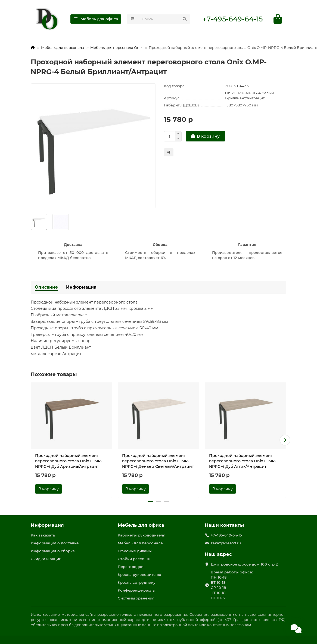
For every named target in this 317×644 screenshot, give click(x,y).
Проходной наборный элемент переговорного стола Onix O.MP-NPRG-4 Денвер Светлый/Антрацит (158, 461)
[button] (285, 440)
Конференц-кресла (136, 590)
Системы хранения (136, 598)
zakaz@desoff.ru (226, 543)
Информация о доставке (55, 543)
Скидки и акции (46, 559)
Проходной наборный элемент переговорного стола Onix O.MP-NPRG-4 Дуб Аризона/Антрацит (69, 461)
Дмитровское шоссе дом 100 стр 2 (244, 564)
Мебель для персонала (63, 48)
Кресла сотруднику (137, 582)
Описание (46, 287)
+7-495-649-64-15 (233, 19)
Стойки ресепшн (134, 559)
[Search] (164, 19)
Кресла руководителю (139, 574)
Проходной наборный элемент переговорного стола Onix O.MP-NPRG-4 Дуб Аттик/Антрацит (243, 461)
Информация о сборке (53, 551)
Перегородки (131, 567)
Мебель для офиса (141, 525)
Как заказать (43, 535)
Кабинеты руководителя (142, 535)
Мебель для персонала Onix (116, 48)
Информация (81, 287)
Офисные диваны (135, 551)
